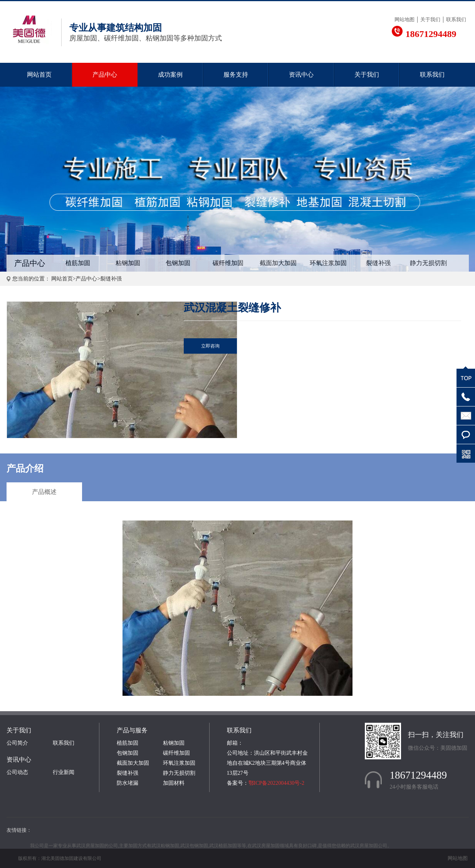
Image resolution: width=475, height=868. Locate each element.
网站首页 (39, 75)
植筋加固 (78, 263)
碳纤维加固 (228, 263)
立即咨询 (210, 346)
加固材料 (174, 783)
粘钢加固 (128, 263)
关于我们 (430, 19)
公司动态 (17, 772)
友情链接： (19, 830)
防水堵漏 (128, 783)
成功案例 (170, 75)
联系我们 (456, 19)
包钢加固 (178, 263)
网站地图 (405, 19)
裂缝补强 (378, 263)
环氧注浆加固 (328, 263)
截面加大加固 (278, 263)
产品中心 (105, 75)
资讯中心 (301, 75)
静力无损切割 (428, 263)
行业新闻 (64, 772)
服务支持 (236, 75)
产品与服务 (132, 730)
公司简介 (17, 743)
